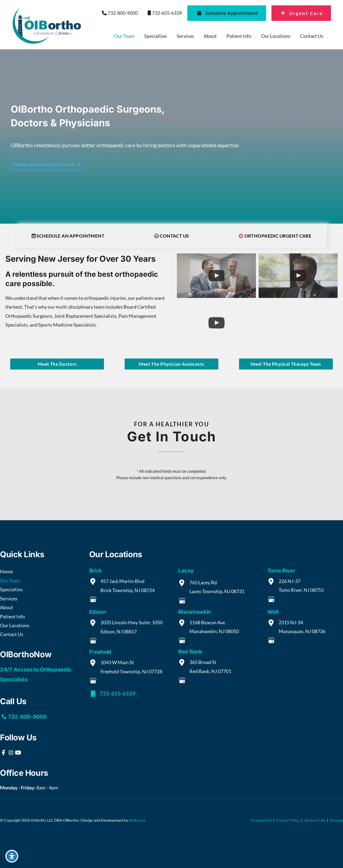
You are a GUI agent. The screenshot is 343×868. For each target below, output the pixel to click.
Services (9, 599)
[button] (47, 165)
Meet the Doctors (57, 364)
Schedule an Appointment (68, 236)
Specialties (11, 589)
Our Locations (15, 625)
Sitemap (336, 820)
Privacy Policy (288, 820)
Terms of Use (315, 820)
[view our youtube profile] (18, 753)
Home (6, 571)
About (7, 607)
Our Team (10, 581)
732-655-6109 (163, 13)
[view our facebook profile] (4, 753)
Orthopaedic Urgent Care (275, 236)
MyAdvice (137, 820)
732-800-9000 (120, 13)
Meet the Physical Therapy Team (286, 364)
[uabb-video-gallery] (216, 276)
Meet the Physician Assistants (171, 364)
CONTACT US (171, 236)
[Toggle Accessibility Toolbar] (12, 856)
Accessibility (262, 820)
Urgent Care (301, 13)
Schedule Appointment (226, 13)
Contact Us (12, 634)
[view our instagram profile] (11, 753)
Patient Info (12, 616)
